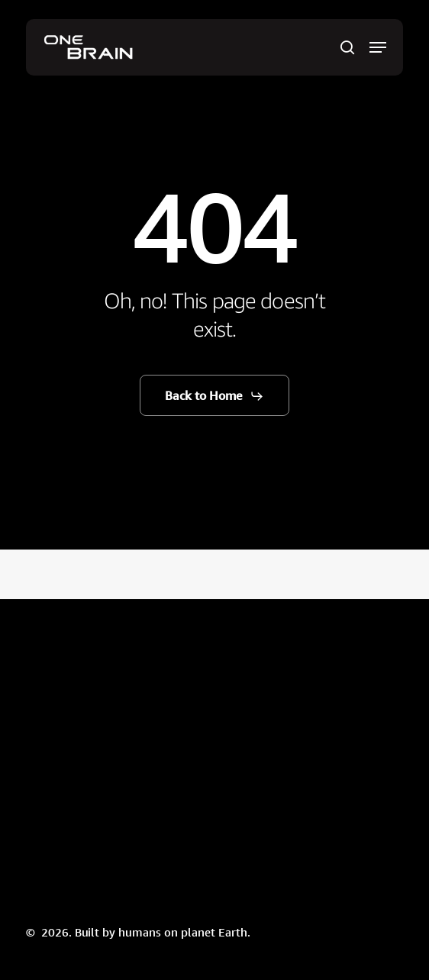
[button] (378, 47)
